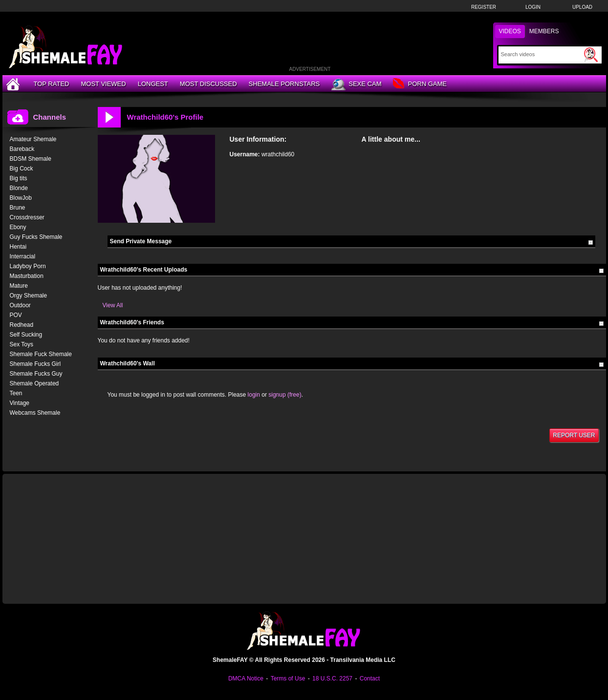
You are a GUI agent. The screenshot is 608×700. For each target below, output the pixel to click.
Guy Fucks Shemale (36, 237)
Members (544, 31)
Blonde (19, 188)
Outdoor (20, 305)
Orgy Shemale (29, 296)
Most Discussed (208, 84)
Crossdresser (27, 217)
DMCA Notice (246, 679)
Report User (574, 435)
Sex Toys (22, 344)
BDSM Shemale (31, 159)
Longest (153, 84)
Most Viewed (103, 84)
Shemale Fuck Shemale (41, 354)
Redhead (22, 325)
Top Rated (52, 84)
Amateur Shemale (33, 139)
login (254, 395)
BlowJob (21, 198)
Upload (582, 7)
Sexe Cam (356, 85)
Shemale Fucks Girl (35, 364)
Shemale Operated (34, 383)
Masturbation (27, 276)
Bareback (22, 149)
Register (484, 7)
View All (113, 305)
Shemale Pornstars (284, 84)
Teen (16, 393)
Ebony (18, 227)
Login (533, 7)
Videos (510, 31)
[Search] (541, 54)
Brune (18, 208)
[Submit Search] (591, 55)
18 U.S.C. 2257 (332, 679)
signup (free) (285, 395)
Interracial (23, 256)
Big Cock (22, 169)
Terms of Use (288, 679)
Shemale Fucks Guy (36, 374)
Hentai (18, 247)
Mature (19, 286)
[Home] (14, 84)
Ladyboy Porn (28, 266)
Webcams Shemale (35, 413)
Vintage (20, 403)
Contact (370, 679)
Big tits (19, 178)
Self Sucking (26, 335)
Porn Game (420, 84)
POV (16, 315)
